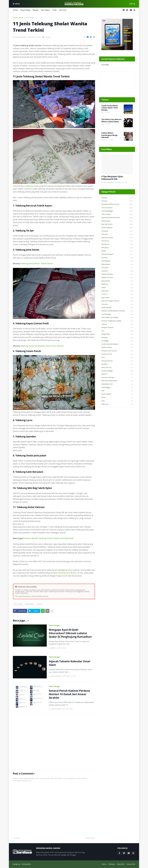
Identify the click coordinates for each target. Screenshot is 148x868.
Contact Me (131, 864)
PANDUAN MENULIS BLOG (117, 204)
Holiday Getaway (117, 274)
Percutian (117, 234)
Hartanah (117, 271)
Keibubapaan (117, 264)
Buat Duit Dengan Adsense (117, 301)
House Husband (117, 208)
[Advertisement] (54, 741)
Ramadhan (117, 248)
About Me (121, 864)
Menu (17, 4)
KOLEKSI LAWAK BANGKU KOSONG (117, 311)
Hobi (55, 10)
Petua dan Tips (117, 368)
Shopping (117, 231)
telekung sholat (32, 186)
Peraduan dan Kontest (117, 351)
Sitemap (112, 864)
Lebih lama (90, 838)
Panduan (117, 201)
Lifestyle (39, 604)
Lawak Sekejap (117, 308)
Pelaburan (117, 284)
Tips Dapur (45, 10)
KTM (117, 391)
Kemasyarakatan (117, 361)
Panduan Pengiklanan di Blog (117, 321)
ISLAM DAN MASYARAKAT (117, 344)
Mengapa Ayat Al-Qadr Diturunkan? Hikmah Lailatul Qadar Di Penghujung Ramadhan (70, 633)
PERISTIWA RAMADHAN (117, 381)
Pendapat (117, 338)
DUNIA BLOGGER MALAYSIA (117, 218)
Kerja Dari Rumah (117, 238)
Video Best (117, 291)
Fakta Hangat (30, 17)
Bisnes (117, 397)
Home (15, 10)
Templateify (26, 864)
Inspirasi (117, 324)
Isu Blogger (117, 341)
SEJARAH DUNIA (117, 348)
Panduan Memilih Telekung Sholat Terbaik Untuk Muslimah (48, 538)
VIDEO (117, 288)
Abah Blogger (117, 388)
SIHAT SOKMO (117, 394)
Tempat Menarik (117, 228)
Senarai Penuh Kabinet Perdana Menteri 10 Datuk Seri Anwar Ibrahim (69, 694)
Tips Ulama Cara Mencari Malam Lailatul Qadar (111, 120)
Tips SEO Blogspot (117, 254)
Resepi (36, 10)
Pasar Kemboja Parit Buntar (65, 573)
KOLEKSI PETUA (117, 354)
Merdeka (117, 364)
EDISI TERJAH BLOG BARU (117, 318)
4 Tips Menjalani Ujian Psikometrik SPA (112, 178)
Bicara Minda (117, 281)
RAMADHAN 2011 (117, 384)
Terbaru (17, 838)
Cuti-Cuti (63, 10)
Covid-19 (117, 294)
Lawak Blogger (117, 314)
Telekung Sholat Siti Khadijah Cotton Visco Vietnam (42, 346)
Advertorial (117, 241)
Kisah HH (117, 374)
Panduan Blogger (117, 371)
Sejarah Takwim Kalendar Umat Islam (69, 663)
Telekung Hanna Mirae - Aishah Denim (37, 264)
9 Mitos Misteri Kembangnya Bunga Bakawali (109, 135)
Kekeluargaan (30, 604)
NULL (117, 358)
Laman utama (18, 17)
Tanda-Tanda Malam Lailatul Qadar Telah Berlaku (110, 108)
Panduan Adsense (117, 328)
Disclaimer (27, 596)
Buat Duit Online (117, 224)
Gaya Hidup (25, 10)
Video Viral (117, 404)
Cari (131, 4)
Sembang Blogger (117, 211)
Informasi (117, 304)
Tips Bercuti (117, 244)
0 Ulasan (48, 37)
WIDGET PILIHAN (117, 278)
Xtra (117, 331)
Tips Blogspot (117, 261)
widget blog (117, 334)
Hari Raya (117, 258)
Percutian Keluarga (117, 378)
